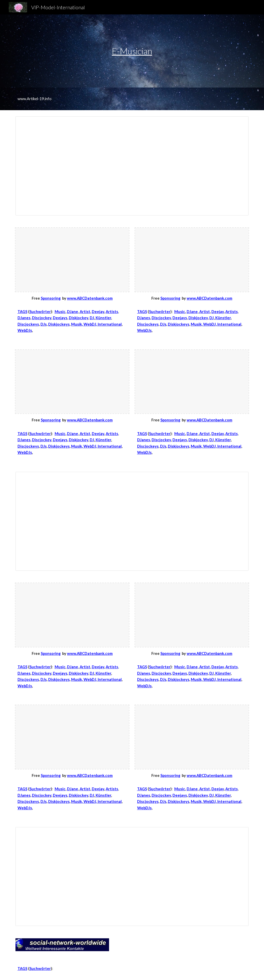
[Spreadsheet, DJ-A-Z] (132, 166)
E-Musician (132, 51)
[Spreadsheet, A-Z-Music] (132, 521)
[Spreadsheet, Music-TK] (132, 877)
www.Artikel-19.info (35, 99)
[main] (132, 51)
